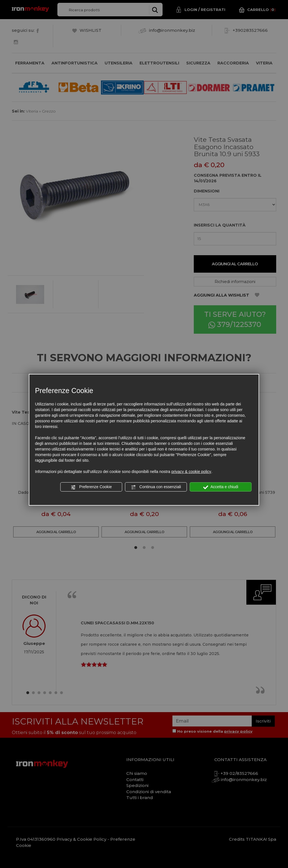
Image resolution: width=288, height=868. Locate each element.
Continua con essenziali (156, 487)
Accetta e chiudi (221, 487)
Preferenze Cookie (91, 487)
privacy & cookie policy (191, 472)
